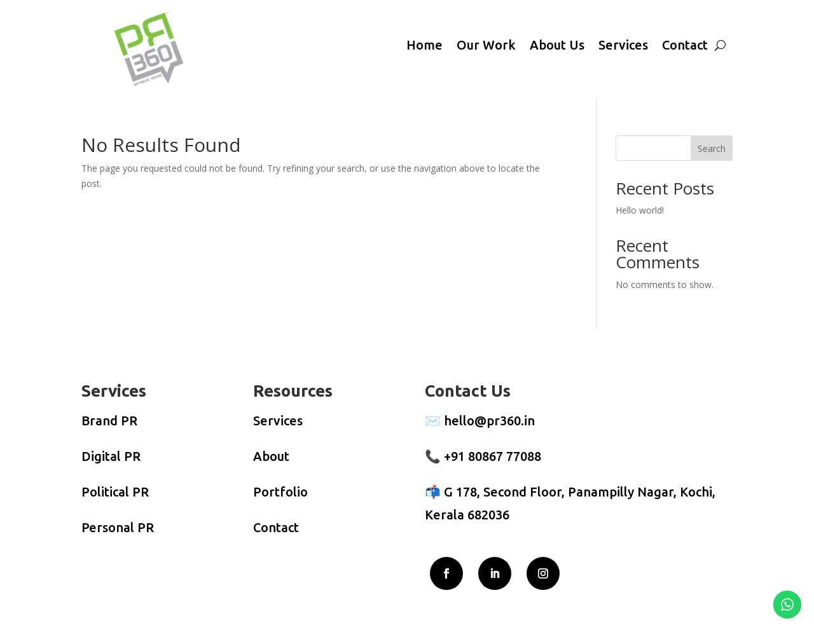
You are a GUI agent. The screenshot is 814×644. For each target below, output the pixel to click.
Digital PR (111, 456)
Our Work (486, 45)
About (271, 456)
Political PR (115, 492)
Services (623, 45)
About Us (557, 45)
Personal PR (118, 527)
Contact (685, 45)
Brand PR (109, 421)
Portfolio (280, 492)
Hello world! (640, 210)
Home (424, 45)
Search (712, 148)
